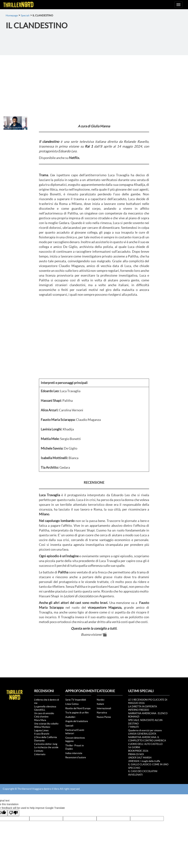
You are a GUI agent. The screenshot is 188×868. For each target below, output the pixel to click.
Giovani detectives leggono (75, 740)
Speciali (25, 15)
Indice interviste (74, 753)
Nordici (101, 700)
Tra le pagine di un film (77, 713)
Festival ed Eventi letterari (75, 732)
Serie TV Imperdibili (76, 700)
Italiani (100, 704)
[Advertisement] (94, 83)
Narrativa (102, 713)
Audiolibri (70, 717)
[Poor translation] (13, 813)
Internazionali (104, 708)
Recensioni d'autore (76, 757)
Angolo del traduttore (77, 721)
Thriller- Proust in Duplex (75, 747)
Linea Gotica (72, 704)
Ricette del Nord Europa (78, 708)
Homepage (12, 15)
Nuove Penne (104, 717)
